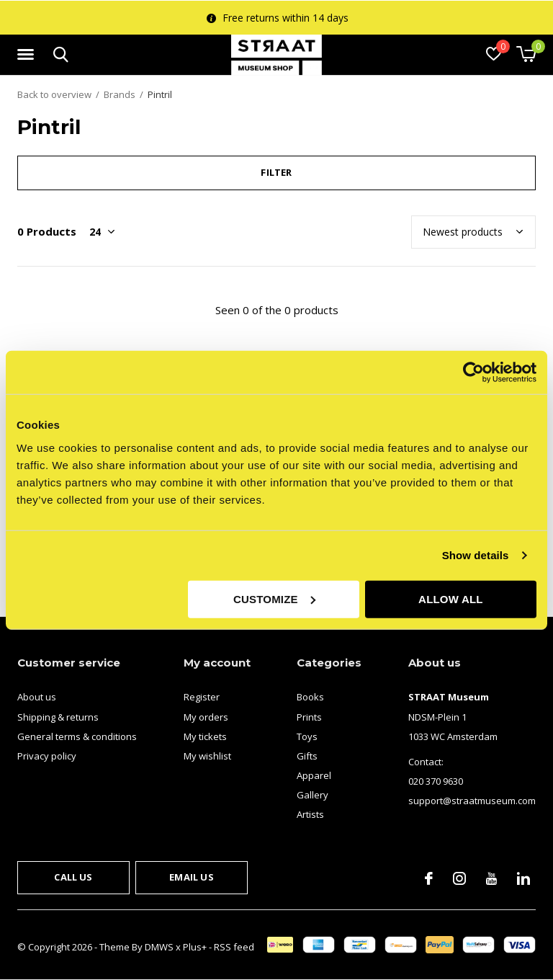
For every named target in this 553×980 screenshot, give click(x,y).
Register (202, 697)
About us (37, 697)
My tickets (205, 736)
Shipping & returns (58, 717)
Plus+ (195, 947)
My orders (206, 717)
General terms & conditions (77, 736)
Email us (191, 877)
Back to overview (54, 94)
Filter (276, 172)
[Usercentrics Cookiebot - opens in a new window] (473, 373)
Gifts (307, 756)
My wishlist (207, 756)
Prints (309, 717)
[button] (28, 55)
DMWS (159, 947)
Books (310, 697)
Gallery (313, 795)
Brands (120, 94)
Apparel (314, 775)
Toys (307, 736)
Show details (476, 555)
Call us (73, 877)
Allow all (451, 598)
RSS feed (234, 947)
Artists (310, 814)
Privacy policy (47, 756)
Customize (274, 598)
